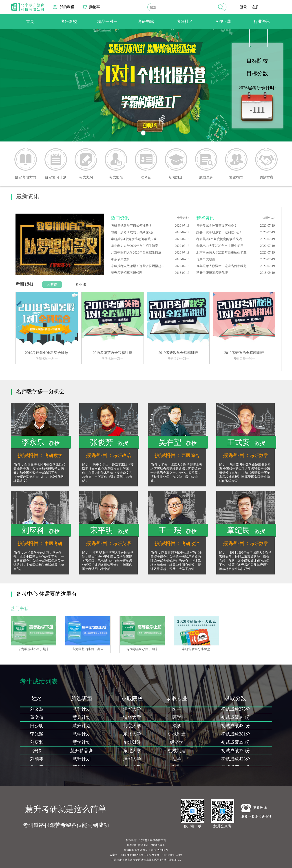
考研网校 (69, 22)
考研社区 (185, 22)
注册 (255, 7)
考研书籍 (146, 22)
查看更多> (183, 218)
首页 (30, 22)
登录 (243, 7)
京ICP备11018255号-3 (133, 855)
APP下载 (223, 22)
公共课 (52, 284)
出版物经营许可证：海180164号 (146, 845)
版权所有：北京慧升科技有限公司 (146, 840)
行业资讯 (262, 22)
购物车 (95, 7)
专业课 (81, 284)
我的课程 (67, 7)
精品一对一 (107, 22)
